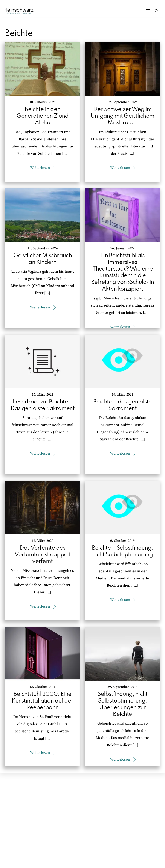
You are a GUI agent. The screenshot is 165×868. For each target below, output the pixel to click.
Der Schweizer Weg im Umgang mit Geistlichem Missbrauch (122, 116)
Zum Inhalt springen (16, 4)
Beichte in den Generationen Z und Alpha (43, 116)
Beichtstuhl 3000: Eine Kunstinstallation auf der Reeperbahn (42, 701)
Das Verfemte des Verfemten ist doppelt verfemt (43, 555)
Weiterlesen (40, 168)
